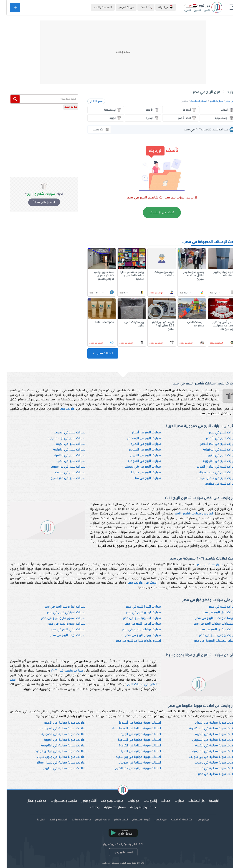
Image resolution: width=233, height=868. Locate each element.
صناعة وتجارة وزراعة (136, 807)
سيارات (173, 801)
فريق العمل (154, 820)
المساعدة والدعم (96, 8)
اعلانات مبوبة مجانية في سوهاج (133, 763)
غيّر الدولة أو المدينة (175, 820)
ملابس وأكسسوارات (57, 801)
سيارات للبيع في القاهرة (63, 455)
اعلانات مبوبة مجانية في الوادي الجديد (54, 751)
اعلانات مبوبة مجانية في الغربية (58, 740)
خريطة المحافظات (75, 820)
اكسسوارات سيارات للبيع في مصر (208, 624)
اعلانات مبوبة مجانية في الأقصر (58, 723)
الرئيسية (208, 801)
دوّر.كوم (99, 863)
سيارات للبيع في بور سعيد (62, 467)
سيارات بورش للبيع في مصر (137, 635)
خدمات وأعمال (30, 801)
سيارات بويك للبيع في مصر (61, 635)
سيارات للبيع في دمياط (139, 472)
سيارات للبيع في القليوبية (213, 461)
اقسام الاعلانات (192, 101)
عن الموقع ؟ (196, 820)
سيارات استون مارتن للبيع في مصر (57, 618)
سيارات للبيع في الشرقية (63, 450)
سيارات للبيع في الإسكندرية (136, 438)
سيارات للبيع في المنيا (64, 461)
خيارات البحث (64, 107)
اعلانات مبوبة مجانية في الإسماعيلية (130, 729)
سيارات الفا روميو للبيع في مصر (58, 607)
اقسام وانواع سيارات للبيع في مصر (132, 641)
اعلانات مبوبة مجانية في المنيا (134, 751)
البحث (140, 7)
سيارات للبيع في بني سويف (136, 467)
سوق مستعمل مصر (203, 564)
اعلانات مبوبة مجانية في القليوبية (57, 746)
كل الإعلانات (190, 801)
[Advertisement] (116, 52)
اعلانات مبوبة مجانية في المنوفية (208, 751)
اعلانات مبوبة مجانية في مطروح (58, 768)
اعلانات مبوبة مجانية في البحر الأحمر (55, 729)
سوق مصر (224, 101)
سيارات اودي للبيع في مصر (137, 612)
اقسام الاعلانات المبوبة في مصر (209, 641)
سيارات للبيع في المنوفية (138, 461)
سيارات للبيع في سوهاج (63, 472)
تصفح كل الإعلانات (155, 213)
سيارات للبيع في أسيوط (63, 433)
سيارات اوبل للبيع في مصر (213, 612)
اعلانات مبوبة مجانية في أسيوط (133, 723)
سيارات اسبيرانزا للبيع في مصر (135, 618)
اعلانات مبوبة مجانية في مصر (210, 774)
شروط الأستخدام (135, 820)
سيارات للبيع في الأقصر (214, 438)
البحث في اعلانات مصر (136, 583)
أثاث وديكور (82, 801)
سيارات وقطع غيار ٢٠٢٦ (61, 671)
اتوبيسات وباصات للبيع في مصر (209, 618)
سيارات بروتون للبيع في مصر (211, 630)
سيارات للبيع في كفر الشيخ (61, 478)
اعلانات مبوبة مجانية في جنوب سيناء (55, 757)
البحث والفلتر (114, 820)
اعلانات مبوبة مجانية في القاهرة (133, 746)
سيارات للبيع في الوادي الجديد (210, 467)
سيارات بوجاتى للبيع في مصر (211, 635)
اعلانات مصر (96, 353)
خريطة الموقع (119, 8)
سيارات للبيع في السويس (138, 450)
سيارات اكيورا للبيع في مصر (137, 607)
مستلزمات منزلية (108, 807)
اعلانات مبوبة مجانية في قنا (211, 768)
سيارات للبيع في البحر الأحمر (212, 444)
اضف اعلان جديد (117, 852)
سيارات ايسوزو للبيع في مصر (60, 624)
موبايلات (127, 801)
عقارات (159, 801)
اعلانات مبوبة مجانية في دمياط (209, 763)
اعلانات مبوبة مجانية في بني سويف (206, 757)
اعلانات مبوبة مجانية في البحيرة (209, 734)
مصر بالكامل (90, 102)
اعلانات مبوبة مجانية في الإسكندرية (206, 729)
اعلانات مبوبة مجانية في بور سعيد (132, 757)
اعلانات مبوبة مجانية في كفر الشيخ (131, 768)
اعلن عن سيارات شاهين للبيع (187, 514)
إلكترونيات (144, 801)
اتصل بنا (34, 820)
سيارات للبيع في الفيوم (139, 455)
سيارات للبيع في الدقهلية (213, 450)
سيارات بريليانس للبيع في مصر (135, 630)
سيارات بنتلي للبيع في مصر (61, 630)
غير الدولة (159, 7)
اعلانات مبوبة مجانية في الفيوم (209, 746)
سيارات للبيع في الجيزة (64, 444)
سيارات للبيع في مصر (216, 433)
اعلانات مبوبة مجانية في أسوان (209, 723)
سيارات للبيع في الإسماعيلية (60, 438)
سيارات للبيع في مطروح (214, 484)
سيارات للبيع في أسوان (139, 433)
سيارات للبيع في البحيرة (139, 444)
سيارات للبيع (210, 101)
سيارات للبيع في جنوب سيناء (211, 472)
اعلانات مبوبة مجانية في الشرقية (133, 740)
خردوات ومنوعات (106, 801)
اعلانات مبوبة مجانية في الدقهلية (57, 734)
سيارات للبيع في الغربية (214, 455)
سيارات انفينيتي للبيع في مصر (60, 612)
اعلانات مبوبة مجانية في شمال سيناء (54, 763)
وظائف (88, 807)
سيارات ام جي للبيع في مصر (136, 624)
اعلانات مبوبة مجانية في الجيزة (134, 734)
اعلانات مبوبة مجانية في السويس (208, 740)
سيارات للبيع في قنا (141, 478)
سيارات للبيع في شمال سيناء (211, 478)
